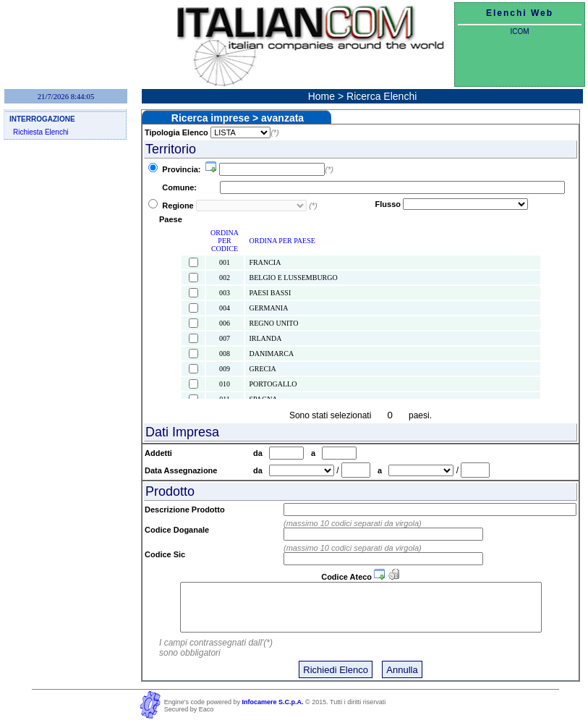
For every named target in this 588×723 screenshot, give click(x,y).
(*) (275, 132)
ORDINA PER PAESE (282, 241)
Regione (178, 206)
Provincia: (182, 169)
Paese (171, 219)
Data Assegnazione (183, 470)
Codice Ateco (346, 577)
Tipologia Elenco (176, 132)
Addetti (161, 453)
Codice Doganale (177, 530)
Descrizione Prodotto (185, 510)
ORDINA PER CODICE (225, 241)
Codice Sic (165, 554)
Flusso (388, 204)
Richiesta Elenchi (41, 132)
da (261, 453)
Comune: (183, 187)
